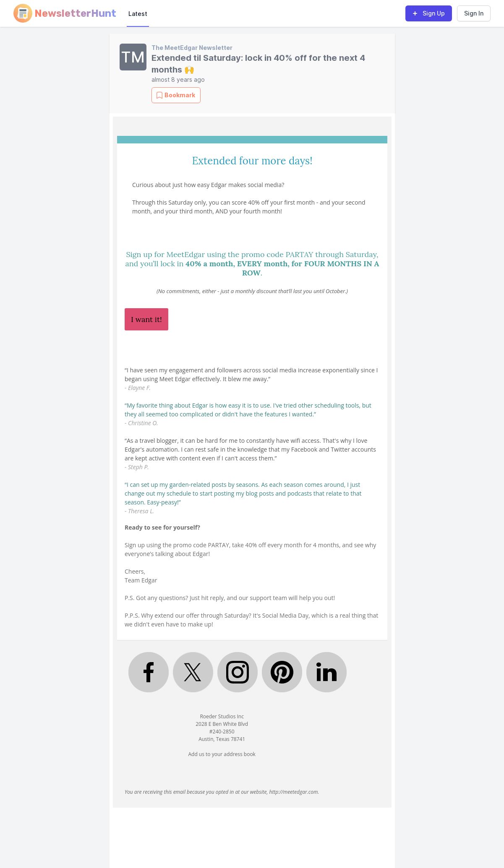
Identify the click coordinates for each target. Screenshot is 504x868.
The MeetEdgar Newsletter (192, 48)
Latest (138, 14)
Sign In (474, 13)
